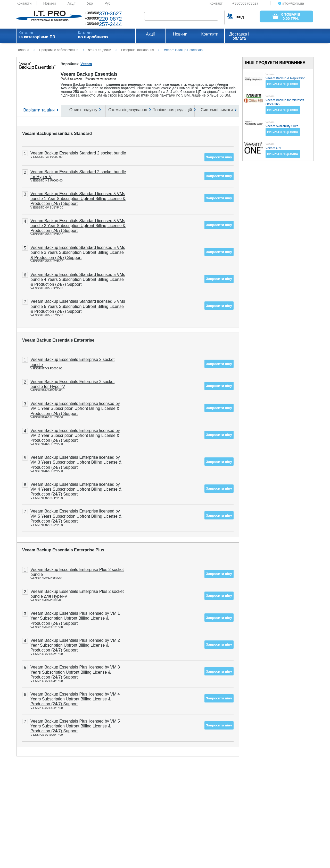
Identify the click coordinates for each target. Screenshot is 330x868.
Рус (107, 3)
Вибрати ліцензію (283, 84)
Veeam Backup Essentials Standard (57, 133)
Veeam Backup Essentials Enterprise (58, 340)
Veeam (86, 64)
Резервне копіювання (101, 79)
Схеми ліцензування (128, 110)
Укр (90, 3)
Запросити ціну (219, 157)
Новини (50, 3)
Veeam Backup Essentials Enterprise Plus (63, 550)
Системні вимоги (217, 110)
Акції (71, 3)
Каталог (37, 35)
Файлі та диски (71, 79)
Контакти (24, 3)
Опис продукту (83, 110)
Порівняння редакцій (172, 110)
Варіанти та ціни (39, 110)
